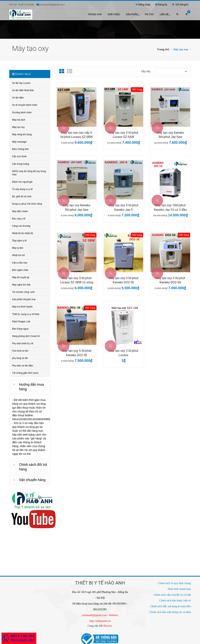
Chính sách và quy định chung (174, 581)
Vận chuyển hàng (32, 478)
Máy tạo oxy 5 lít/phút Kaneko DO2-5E (77, 351)
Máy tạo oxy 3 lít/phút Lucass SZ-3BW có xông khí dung (77, 278)
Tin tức (149, 14)
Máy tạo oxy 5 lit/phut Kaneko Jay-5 (123, 205)
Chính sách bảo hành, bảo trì (175, 598)
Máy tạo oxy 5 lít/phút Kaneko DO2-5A (170, 278)
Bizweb (108, 624)
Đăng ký (163, 5)
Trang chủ (95, 14)
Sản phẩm (133, 15)
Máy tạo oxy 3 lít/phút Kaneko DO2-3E (123, 278)
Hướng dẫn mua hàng (32, 385)
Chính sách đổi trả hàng (33, 465)
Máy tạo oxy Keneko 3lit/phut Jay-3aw (77, 205)
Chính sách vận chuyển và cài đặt (172, 593)
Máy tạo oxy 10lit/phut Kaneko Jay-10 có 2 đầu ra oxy (170, 206)
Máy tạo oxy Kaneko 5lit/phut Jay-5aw (170, 133)
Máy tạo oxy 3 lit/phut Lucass (123, 351)
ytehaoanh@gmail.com (94, 613)
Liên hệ (165, 15)
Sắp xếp (146, 69)
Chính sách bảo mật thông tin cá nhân (170, 610)
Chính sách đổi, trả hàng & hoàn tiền (171, 604)
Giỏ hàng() (180, 5)
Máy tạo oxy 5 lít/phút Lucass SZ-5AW (123, 133)
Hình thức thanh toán (179, 587)
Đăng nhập (144, 5)
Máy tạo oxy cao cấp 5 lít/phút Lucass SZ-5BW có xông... (77, 133)
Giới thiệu (114, 14)
